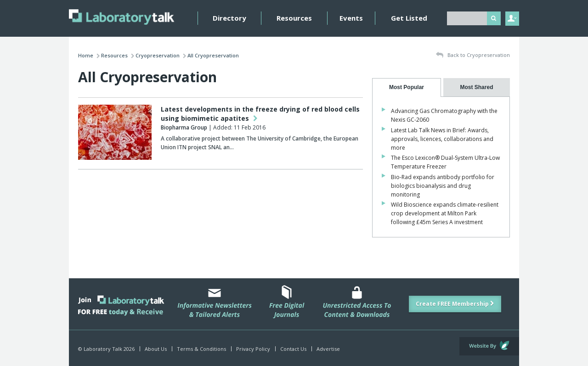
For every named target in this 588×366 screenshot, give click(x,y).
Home (86, 55)
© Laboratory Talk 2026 (106, 349)
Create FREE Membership (455, 304)
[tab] (407, 87)
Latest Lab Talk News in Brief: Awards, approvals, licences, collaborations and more (442, 139)
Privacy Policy (253, 349)
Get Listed (409, 18)
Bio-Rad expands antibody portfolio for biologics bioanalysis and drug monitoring (443, 186)
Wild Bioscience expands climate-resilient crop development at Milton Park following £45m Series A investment (445, 213)
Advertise (328, 349)
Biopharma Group (184, 127)
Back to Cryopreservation (473, 55)
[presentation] (407, 87)
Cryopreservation (158, 55)
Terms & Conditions (201, 349)
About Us (156, 349)
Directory (229, 18)
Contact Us (293, 349)
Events (351, 18)
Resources (294, 18)
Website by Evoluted (489, 346)
